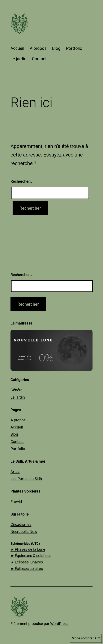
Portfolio (74, 48)
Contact (39, 59)
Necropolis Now (24, 532)
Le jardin (18, 59)
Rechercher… (21, 181)
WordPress (59, 624)
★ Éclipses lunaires (27, 562)
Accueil (17, 48)
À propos (38, 48)
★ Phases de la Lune (28, 549)
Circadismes (21, 524)
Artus (15, 471)
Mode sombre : (86, 638)
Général (17, 390)
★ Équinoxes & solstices (31, 556)
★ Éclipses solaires (27, 569)
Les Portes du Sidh (26, 479)
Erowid (16, 502)
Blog (56, 48)
